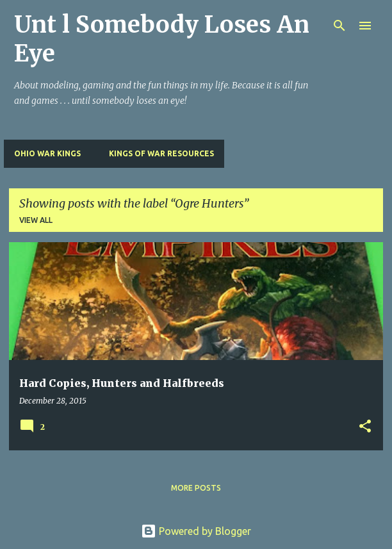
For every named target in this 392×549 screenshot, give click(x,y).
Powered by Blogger (196, 531)
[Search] (339, 26)
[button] (365, 427)
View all (36, 220)
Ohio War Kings (47, 153)
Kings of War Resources (161, 153)
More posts (196, 488)
